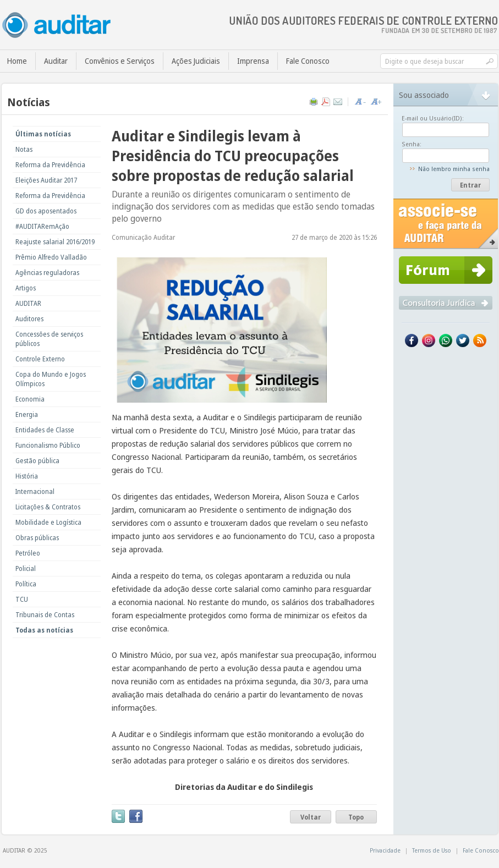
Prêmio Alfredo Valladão (51, 257)
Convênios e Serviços (120, 61)
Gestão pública (37, 461)
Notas (24, 149)
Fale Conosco (308, 61)
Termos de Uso (432, 850)
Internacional (35, 491)
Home (17, 61)
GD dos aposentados (46, 211)
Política (26, 584)
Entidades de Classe (45, 430)
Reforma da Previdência (50, 165)
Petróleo (28, 553)
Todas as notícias (44, 630)
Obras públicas (37, 538)
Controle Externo (40, 359)
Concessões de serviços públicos (49, 339)
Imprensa (253, 61)
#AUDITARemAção (42, 226)
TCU (22, 599)
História (27, 476)
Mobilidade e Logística (48, 522)
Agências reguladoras (47, 273)
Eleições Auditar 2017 (46, 180)
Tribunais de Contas (45, 615)
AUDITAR (28, 303)
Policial (26, 568)
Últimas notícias (43, 134)
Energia (27, 414)
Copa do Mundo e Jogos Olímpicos (51, 379)
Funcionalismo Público (48, 445)
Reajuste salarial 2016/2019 (55, 242)
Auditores (29, 319)
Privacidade (385, 850)
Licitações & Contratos (48, 507)
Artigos (26, 288)
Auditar (56, 61)
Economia (30, 399)
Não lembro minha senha (454, 169)
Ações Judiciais (196, 61)
